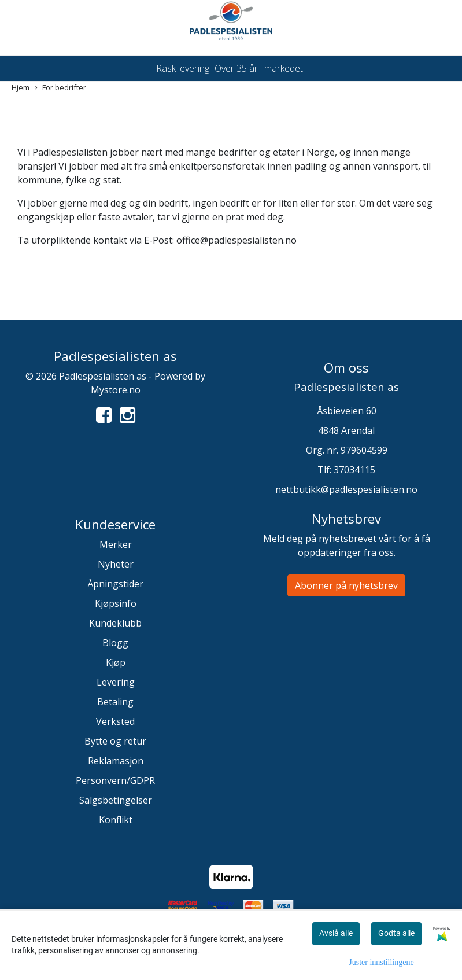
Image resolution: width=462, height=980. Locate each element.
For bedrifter (60, 88)
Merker (116, 544)
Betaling (115, 702)
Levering (116, 682)
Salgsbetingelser (116, 800)
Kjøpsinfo (116, 603)
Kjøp (116, 662)
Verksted (115, 721)
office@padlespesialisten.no (236, 240)
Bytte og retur (115, 741)
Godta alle (396, 933)
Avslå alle (336, 933)
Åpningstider (115, 584)
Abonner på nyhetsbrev (346, 585)
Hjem (21, 87)
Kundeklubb (115, 623)
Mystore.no (116, 390)
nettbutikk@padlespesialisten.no (346, 489)
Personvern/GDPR (115, 780)
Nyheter (116, 564)
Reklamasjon (116, 761)
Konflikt (116, 820)
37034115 (354, 470)
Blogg (115, 643)
